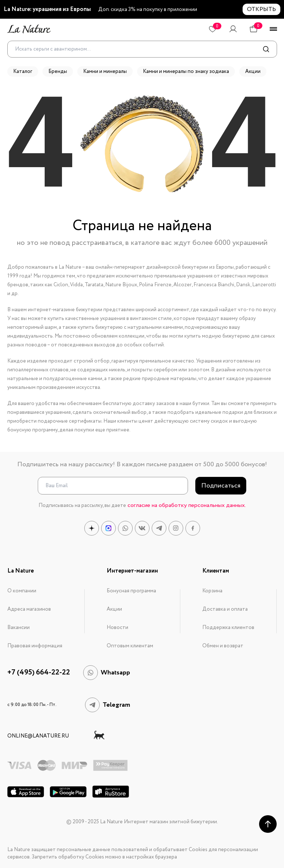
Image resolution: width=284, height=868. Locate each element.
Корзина (212, 591)
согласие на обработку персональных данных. (187, 505)
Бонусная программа (131, 591)
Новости (117, 628)
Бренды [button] (58, 71)
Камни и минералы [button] (105, 71)
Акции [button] (253, 71)
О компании (22, 591)
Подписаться (221, 486)
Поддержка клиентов (228, 628)
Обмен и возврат (223, 646)
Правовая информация (35, 646)
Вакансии (19, 628)
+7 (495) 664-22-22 (39, 673)
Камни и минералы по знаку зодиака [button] (186, 71)
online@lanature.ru (38, 736)
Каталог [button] (23, 71)
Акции (114, 609)
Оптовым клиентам (130, 646)
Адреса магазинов (29, 609)
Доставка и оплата (225, 609)
